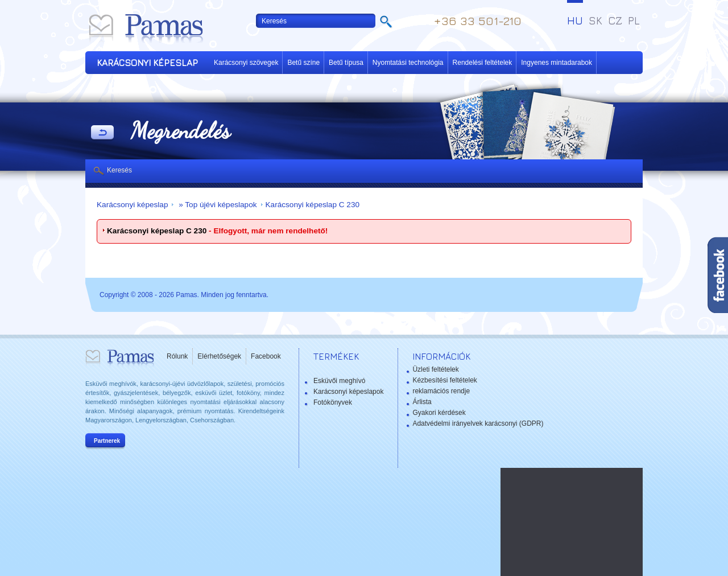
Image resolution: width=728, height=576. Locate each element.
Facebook (266, 356)
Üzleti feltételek (435, 369)
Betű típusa (346, 63)
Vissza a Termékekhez (102, 133)
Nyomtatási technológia (408, 63)
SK (595, 20)
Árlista (422, 402)
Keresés (119, 170)
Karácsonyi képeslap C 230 (313, 205)
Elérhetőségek (219, 356)
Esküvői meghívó (339, 381)
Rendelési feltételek (483, 63)
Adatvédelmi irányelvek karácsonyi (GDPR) (478, 423)
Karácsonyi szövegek (246, 63)
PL (634, 20)
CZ (615, 20)
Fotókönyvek (333, 402)
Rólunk (177, 356)
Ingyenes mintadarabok (557, 63)
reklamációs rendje (441, 391)
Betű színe (303, 63)
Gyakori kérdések (439, 413)
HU (575, 20)
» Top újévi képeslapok (216, 205)
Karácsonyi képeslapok (348, 392)
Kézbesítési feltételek (444, 380)
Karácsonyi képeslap (132, 205)
